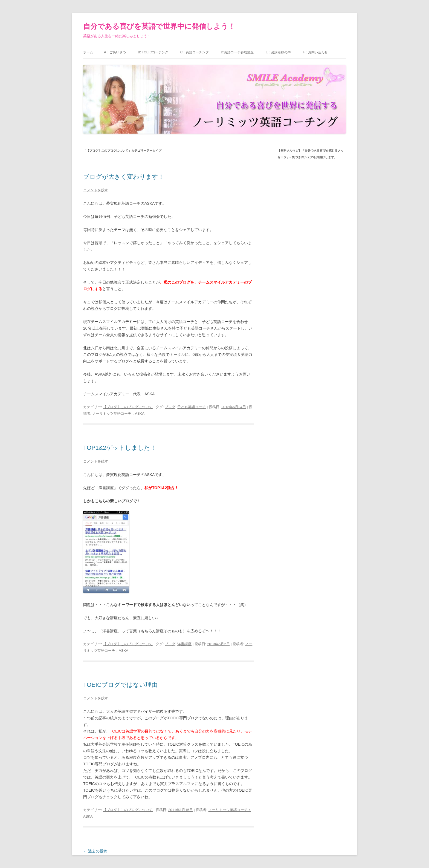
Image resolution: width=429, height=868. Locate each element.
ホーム (88, 52)
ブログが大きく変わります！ (124, 177)
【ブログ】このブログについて (128, 407)
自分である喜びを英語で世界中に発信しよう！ (159, 26)
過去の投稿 (95, 851)
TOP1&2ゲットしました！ (120, 448)
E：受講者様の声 (278, 52)
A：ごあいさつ (115, 52)
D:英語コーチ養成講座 (237, 52)
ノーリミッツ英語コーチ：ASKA (118, 413)
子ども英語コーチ (192, 407)
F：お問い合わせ (315, 52)
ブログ (170, 407)
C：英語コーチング (195, 52)
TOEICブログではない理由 (120, 685)
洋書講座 (184, 644)
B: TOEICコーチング (153, 52)
